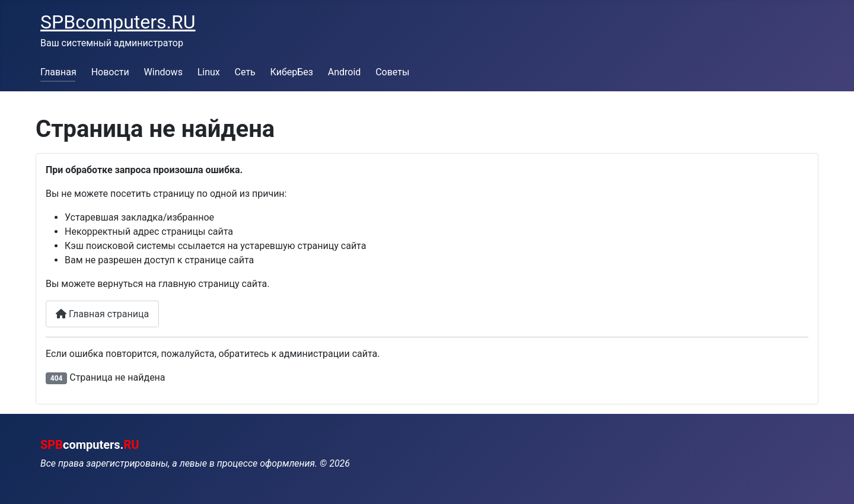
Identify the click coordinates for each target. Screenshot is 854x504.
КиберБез (292, 72)
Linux (209, 72)
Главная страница (102, 314)
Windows (163, 72)
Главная (58, 72)
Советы (392, 72)
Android (345, 72)
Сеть (245, 72)
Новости (110, 72)
